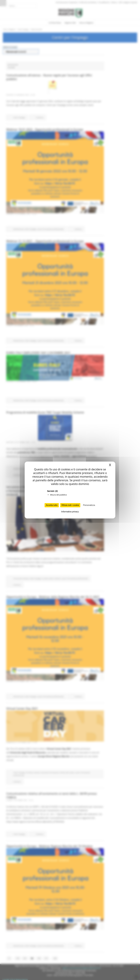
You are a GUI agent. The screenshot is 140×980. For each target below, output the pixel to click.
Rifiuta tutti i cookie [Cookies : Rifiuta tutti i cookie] (70, 505)
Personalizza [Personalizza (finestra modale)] (89, 505)
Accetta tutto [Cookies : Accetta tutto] (52, 505)
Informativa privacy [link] (70, 512)
